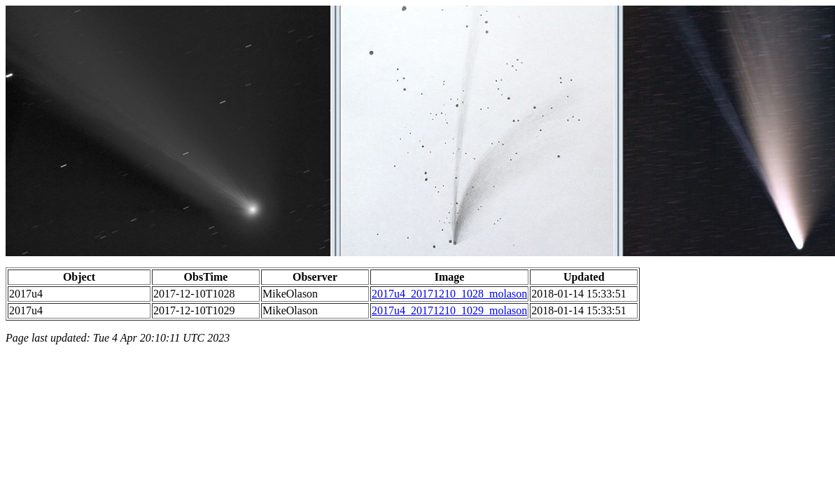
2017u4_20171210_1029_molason (449, 310)
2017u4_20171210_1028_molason (449, 294)
